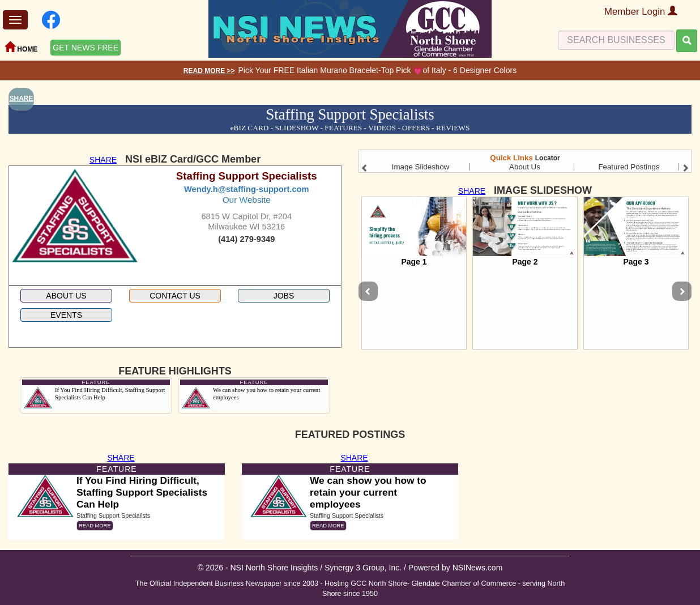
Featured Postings (629, 167)
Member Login (641, 12)
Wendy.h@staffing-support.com (247, 189)
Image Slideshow (421, 167)
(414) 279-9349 (246, 239)
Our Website (247, 200)
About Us (525, 167)
